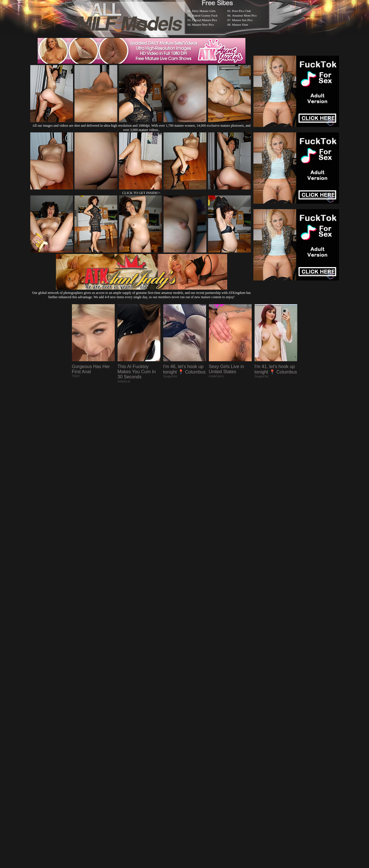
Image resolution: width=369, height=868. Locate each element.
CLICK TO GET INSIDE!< (142, 193)
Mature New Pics (203, 25)
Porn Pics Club (241, 11)
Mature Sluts (240, 25)
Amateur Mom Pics (244, 15)
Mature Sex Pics (242, 20)
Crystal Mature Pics (204, 20)
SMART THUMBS (194, 719)
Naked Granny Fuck (205, 15)
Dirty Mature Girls (204, 11)
